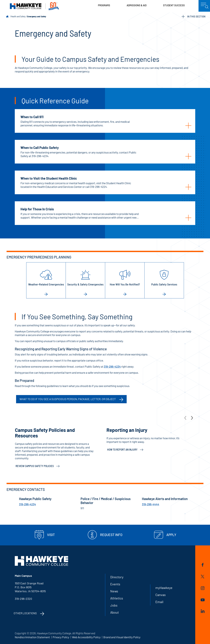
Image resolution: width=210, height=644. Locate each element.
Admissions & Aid (137, 5)
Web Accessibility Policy (86, 637)
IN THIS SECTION (194, 17)
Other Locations (25, 613)
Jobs (114, 605)
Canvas (161, 595)
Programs (104, 5)
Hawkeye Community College (34, 6)
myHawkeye (164, 588)
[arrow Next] (192, 417)
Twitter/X (203, 577)
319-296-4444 (151, 504)
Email (159, 602)
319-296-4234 (112, 366)
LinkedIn (203, 611)
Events (115, 584)
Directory (117, 577)
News (114, 591)
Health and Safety (18, 16)
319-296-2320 (23, 599)
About (115, 612)
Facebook (203, 565)
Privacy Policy (61, 637)
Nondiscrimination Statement (32, 637)
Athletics (117, 598)
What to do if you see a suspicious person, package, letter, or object (68, 399)
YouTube (203, 600)
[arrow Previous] (186, 417)
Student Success (174, 5)
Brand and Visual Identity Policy (122, 637)
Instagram (203, 588)
